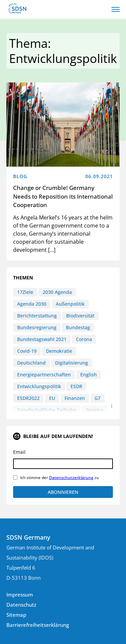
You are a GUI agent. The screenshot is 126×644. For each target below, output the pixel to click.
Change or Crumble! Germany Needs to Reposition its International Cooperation (63, 196)
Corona (84, 339)
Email (19, 452)
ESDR (76, 386)
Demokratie (59, 351)
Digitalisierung (72, 363)
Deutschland (31, 363)
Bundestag (78, 327)
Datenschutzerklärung (71, 478)
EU (52, 398)
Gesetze (95, 410)
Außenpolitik (70, 304)
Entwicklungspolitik (39, 386)
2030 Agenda (57, 292)
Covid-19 (27, 351)
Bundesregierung (37, 327)
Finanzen (75, 398)
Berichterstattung (37, 316)
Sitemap (16, 615)
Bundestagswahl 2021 (42, 339)
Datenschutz (21, 605)
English (89, 375)
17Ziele (25, 292)
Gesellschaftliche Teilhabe (47, 410)
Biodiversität (80, 316)
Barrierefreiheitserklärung (38, 625)
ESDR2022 (28, 398)
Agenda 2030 (32, 304)
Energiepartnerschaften (44, 375)
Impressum (20, 595)
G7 (97, 398)
